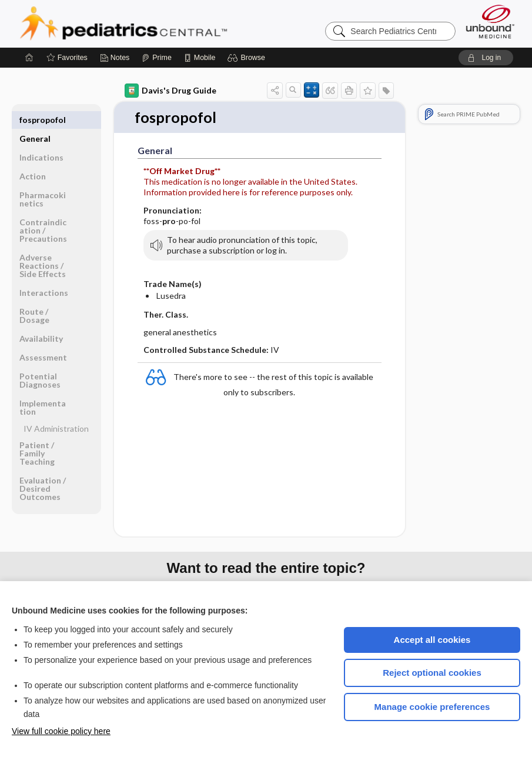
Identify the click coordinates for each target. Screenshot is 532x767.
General (35, 120)
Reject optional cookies (432, 673)
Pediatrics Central (166, 24)
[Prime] (156, 58)
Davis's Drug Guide (170, 91)
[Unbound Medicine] (490, 21)
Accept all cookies (432, 640)
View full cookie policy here (61, 731)
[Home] (29, 58)
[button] (248, 58)
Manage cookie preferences (432, 707)
